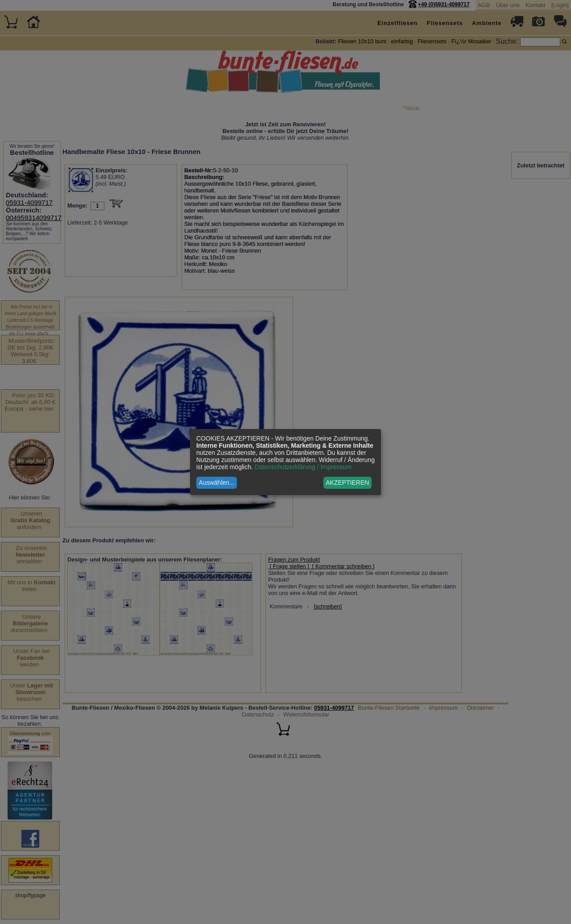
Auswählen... (217, 483)
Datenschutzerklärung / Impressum (303, 467)
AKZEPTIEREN (347, 483)
